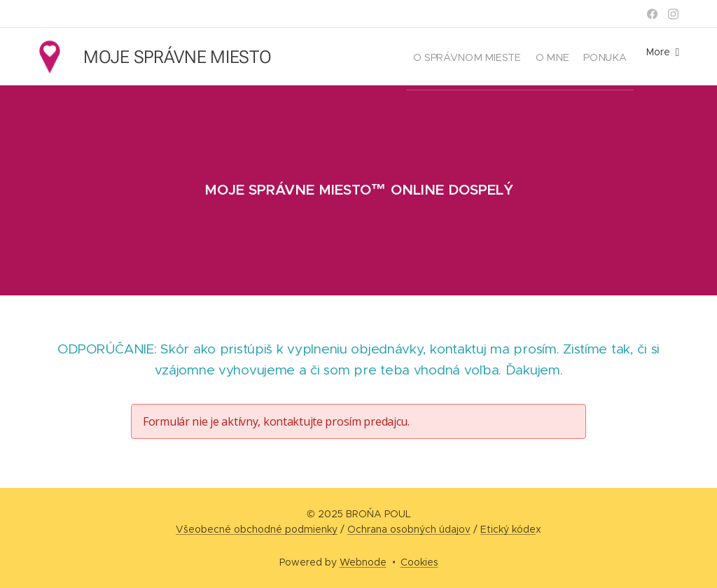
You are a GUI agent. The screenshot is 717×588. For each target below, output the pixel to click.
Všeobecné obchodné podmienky (257, 529)
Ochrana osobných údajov (409, 529)
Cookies (419, 562)
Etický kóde (508, 529)
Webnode (363, 562)
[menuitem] (444, 57)
